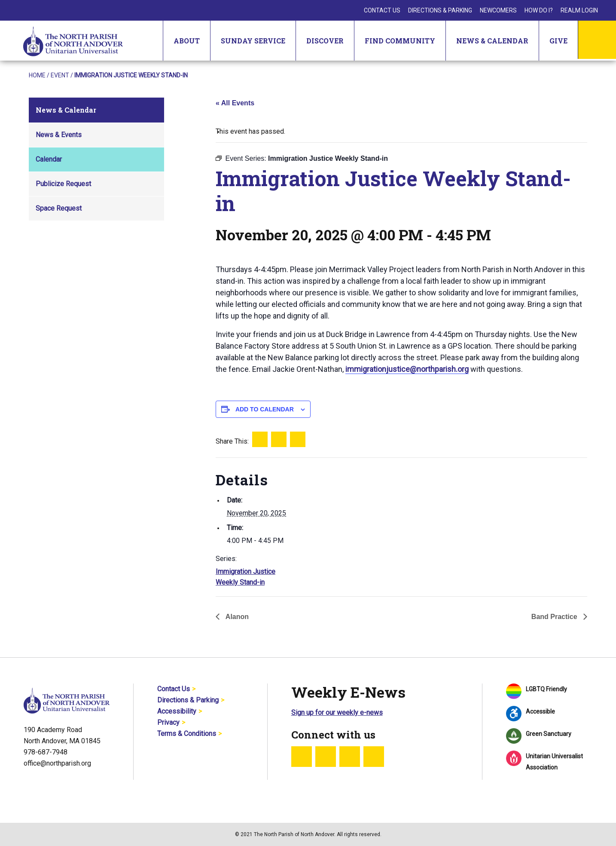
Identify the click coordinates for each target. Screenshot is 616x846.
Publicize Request (63, 184)
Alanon (236, 617)
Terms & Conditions (187, 734)
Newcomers (498, 10)
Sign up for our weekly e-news (337, 713)
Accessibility (177, 711)
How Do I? (539, 10)
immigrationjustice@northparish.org (407, 369)
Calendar (49, 159)
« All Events (235, 103)
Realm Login (579, 10)
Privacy (168, 722)
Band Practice (555, 617)
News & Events (59, 135)
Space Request (59, 208)
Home (37, 75)
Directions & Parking (440, 10)
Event (60, 75)
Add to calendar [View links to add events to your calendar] (265, 409)
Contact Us (382, 10)
